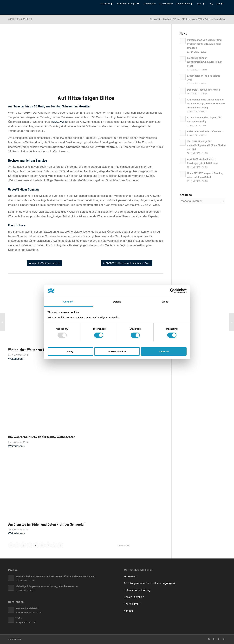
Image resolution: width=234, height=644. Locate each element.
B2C (202, 4)
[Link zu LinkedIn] (219, 639)
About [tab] (166, 302)
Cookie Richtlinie (134, 597)
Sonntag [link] (56, 106)
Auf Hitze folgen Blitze (20, 19)
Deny (70, 351)
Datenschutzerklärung (137, 590)
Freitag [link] (17, 138)
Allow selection (117, 351)
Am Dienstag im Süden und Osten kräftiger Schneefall (47, 524)
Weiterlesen (17, 359)
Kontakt (128, 611)
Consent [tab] (68, 302)
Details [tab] (117, 302)
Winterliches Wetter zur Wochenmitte (35, 350)
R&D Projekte (166, 4)
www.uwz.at (59, 122)
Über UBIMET (132, 604)
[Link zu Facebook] (214, 639)
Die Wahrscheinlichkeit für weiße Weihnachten (42, 437)
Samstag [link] (19, 106)
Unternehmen (185, 4)
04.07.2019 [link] (23, 113)
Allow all (164, 351)
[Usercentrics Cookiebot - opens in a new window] (172, 291)
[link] (19, 106)
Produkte (107, 4)
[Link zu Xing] (223, 639)
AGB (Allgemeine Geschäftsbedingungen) (149, 583)
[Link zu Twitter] (209, 639)
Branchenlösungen (129, 4)
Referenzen (150, 4)
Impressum (130, 576)
